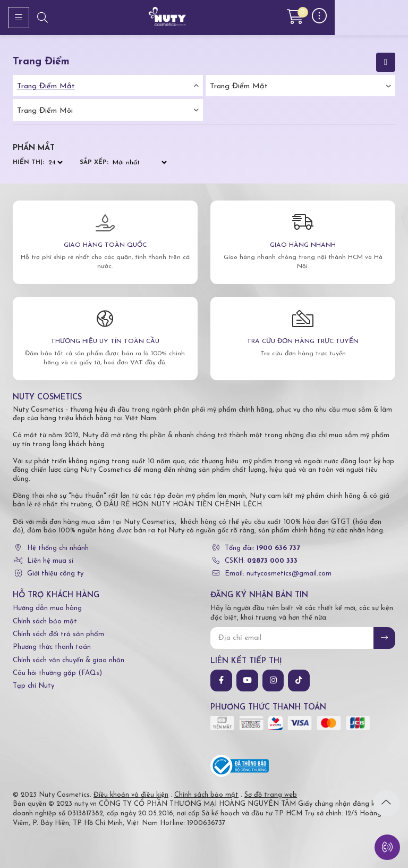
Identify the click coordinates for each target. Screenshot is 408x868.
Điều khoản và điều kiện (131, 795)
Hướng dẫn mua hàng (47, 608)
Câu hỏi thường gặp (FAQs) (57, 673)
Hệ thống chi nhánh (58, 548)
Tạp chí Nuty (33, 686)
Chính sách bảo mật (45, 621)
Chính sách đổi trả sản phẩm (58, 634)
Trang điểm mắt (46, 86)
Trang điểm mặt (239, 86)
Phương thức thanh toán (52, 647)
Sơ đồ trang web (271, 795)
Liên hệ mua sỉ (50, 561)
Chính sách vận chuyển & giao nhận (69, 660)
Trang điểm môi (45, 111)
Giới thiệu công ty (55, 574)
